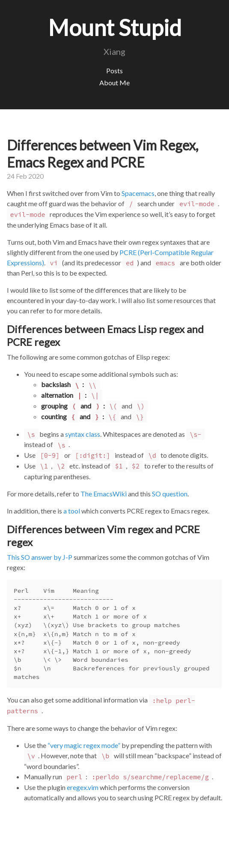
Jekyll (40, 857)
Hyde (65, 857)
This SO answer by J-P (40, 557)
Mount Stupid (115, 27)
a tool (72, 511)
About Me (114, 83)
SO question (170, 494)
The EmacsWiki (104, 494)
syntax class (83, 434)
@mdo (100, 857)
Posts (114, 71)
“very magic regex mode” (84, 745)
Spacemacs (138, 193)
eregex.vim (83, 787)
